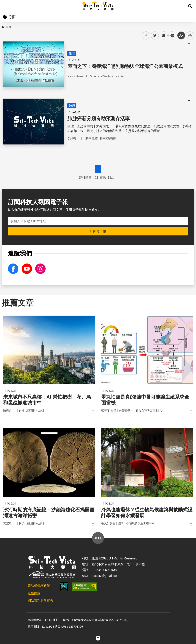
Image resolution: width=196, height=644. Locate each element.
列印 (190, 35)
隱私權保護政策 (39, 586)
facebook (146, 36)
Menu (6, 6)
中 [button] (181, 36)
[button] (190, 6)
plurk (163, 36)
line (171, 36)
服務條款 (34, 593)
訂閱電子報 (98, 231)
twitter (155, 36)
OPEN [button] (98, 538)
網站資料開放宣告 (40, 601)
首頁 (6, 27)
